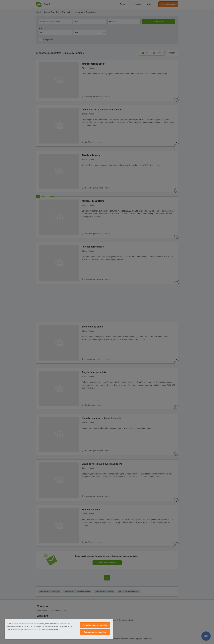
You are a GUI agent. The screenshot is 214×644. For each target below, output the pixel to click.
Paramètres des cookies (95, 632)
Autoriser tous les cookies (95, 625)
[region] (59, 629)
